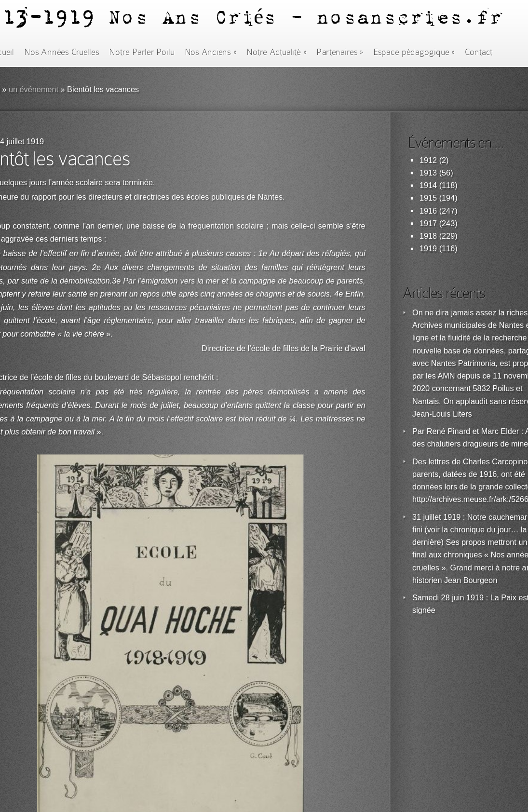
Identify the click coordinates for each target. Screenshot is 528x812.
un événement (34, 89)
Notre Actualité (276, 52)
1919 (428, 249)
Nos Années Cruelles (61, 52)
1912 (428, 160)
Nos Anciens (211, 52)
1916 (428, 211)
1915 (428, 198)
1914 (428, 185)
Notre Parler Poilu (142, 52)
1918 (428, 236)
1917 (428, 223)
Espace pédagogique (414, 52)
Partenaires (339, 52)
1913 (428, 173)
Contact (479, 52)
